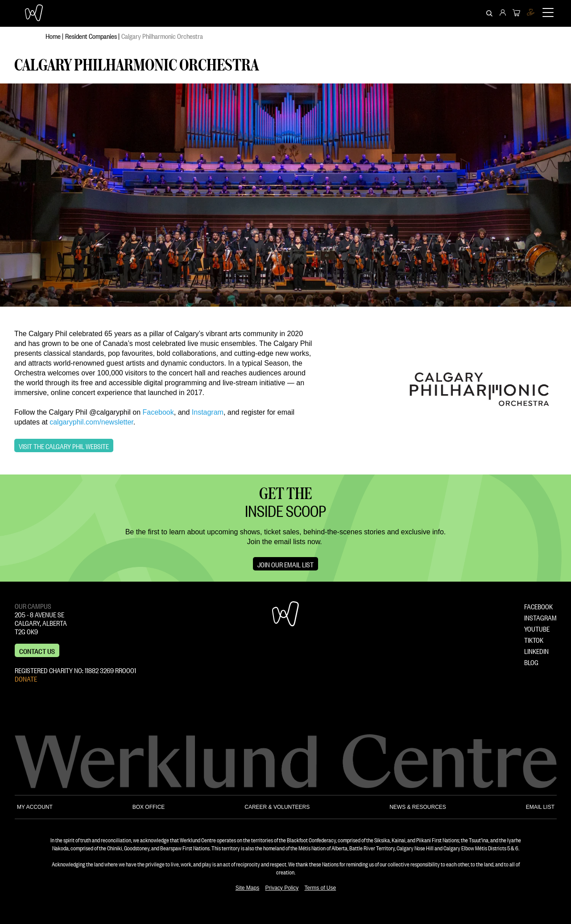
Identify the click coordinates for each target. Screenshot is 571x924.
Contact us (37, 650)
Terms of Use (321, 888)
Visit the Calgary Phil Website (64, 445)
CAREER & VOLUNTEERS (277, 807)
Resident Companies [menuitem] (91, 35)
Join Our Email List (285, 564)
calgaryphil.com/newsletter (91, 422)
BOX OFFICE (149, 807)
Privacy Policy (282, 888)
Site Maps (247, 888)
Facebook (158, 412)
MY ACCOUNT (35, 807)
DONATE (26, 678)
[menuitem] (503, 13)
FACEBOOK (538, 606)
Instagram (208, 412)
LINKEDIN (536, 650)
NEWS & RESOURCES (418, 807)
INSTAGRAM (540, 617)
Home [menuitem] (53, 35)
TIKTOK (534, 639)
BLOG (531, 662)
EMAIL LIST (540, 807)
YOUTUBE (537, 628)
